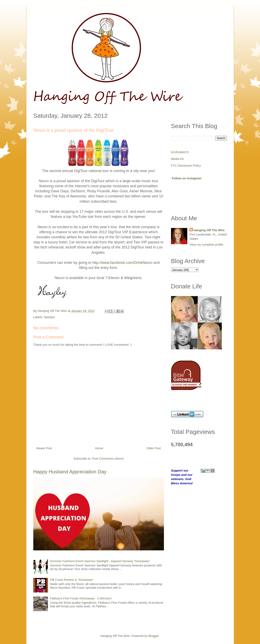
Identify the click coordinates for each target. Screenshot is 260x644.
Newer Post (44, 448)
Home (99, 448)
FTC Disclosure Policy (186, 165)
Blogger (154, 636)
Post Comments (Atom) (108, 458)
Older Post (154, 448)
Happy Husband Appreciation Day (70, 472)
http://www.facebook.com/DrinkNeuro (122, 263)
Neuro (44, 181)
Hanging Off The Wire (209, 230)
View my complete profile (206, 244)
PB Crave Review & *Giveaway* (72, 580)
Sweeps (49, 317)
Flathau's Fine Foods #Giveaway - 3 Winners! (81, 598)
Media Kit (177, 159)
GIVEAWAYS (180, 152)
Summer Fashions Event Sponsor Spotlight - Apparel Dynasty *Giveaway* (100, 561)
